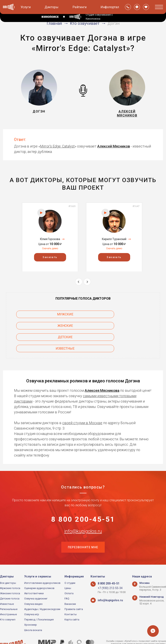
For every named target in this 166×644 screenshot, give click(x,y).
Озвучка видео (33, 586)
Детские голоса (10, 581)
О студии (70, 565)
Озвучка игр (32, 596)
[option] (50, 239)
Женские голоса (10, 575)
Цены (68, 570)
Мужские (38, 317)
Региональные (9, 591)
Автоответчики (34, 575)
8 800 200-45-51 (83, 499)
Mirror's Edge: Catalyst (57, 149)
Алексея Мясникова (102, 370)
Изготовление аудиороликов (42, 565)
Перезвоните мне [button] (83, 529)
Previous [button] (79, 284)
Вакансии (70, 586)
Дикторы (52, 7)
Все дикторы (8, 565)
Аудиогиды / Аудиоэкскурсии (42, 591)
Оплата (69, 575)
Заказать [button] (50, 259)
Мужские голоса (10, 570)
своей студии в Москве (82, 402)
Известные (128, 328)
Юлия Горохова (50, 241)
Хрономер (31, 607)
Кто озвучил (8, 601)
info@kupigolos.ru (83, 512)
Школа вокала (33, 612)
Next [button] (87, 284)
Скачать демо (50, 251)
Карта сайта (72, 601)
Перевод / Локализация (39, 601)
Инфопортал (110, 7)
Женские (128, 317)
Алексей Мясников (114, 149)
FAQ (67, 581)
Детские (38, 328)
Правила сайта (74, 591)
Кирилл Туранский (114, 241)
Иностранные (8, 596)
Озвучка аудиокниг (36, 581)
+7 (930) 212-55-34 (108, 570)
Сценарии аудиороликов (39, 570)
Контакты (71, 596)
